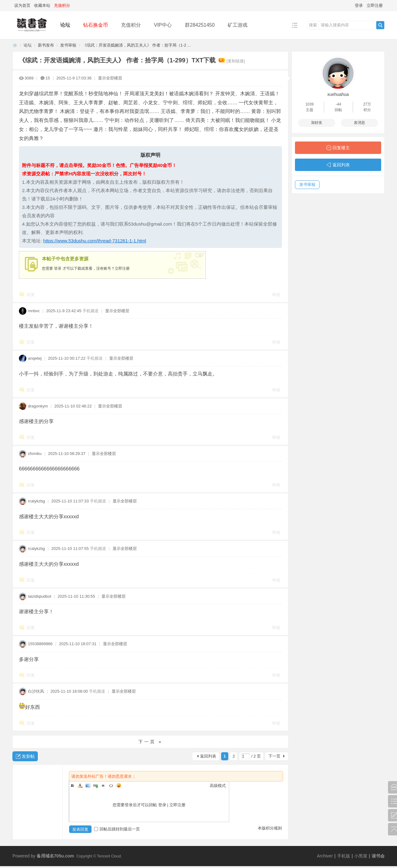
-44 (339, 104)
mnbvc (34, 311)
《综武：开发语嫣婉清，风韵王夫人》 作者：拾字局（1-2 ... (137, 45)
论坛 (65, 25)
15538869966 (40, 644)
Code (111, 785)
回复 (31, 295)
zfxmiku (35, 454)
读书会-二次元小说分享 (15, 45)
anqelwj (35, 358)
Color (80, 785)
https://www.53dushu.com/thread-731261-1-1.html (95, 241)
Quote (103, 785)
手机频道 (91, 311)
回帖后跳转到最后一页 (117, 829)
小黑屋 (361, 856)
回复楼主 (341, 148)
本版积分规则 (270, 828)
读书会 (378, 856)
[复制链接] (236, 61)
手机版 (344, 856)
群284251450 (200, 25)
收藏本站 (42, 5)
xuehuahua (338, 94)
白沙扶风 (36, 691)
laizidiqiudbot (40, 596)
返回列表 (208, 756)
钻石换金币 (96, 25)
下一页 (274, 756)
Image (88, 785)
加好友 (317, 123)
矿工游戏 (238, 25)
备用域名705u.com (55, 856)
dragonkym (38, 406)
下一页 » (151, 742)
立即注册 (375, 5)
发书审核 (68, 45)
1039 (309, 104)
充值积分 (131, 25)
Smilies (119, 785)
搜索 (313, 25)
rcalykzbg (36, 501)
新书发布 (46, 45)
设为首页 (22, 5)
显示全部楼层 (110, 78)
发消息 (359, 123)
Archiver (325, 856)
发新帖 (28, 756)
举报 (276, 295)
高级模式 (218, 786)
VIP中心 (163, 25)
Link (96, 785)
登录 (359, 5)
